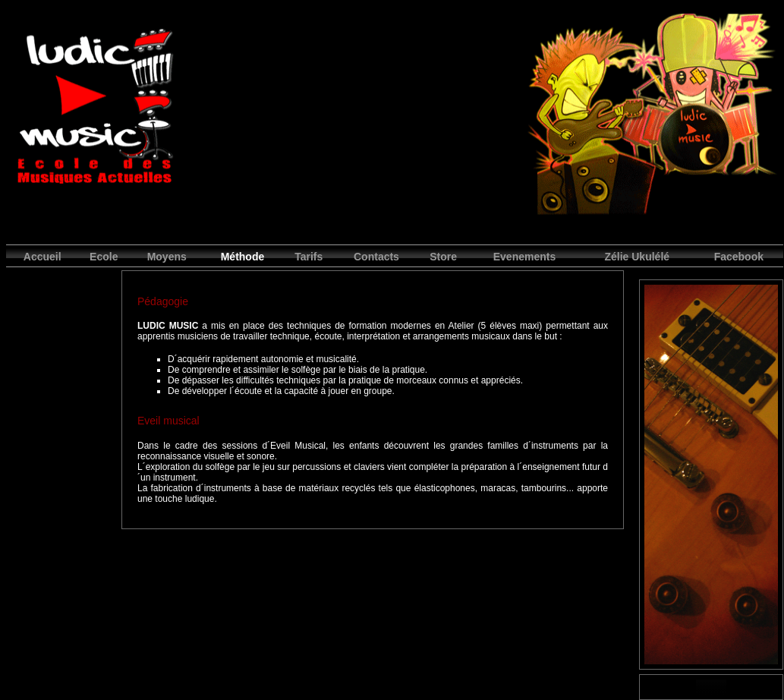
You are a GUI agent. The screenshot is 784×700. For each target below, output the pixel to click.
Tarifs (309, 257)
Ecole (104, 257)
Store (443, 257)
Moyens (167, 257)
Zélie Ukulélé (637, 257)
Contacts (376, 257)
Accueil (43, 257)
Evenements (524, 257)
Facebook (739, 257)
